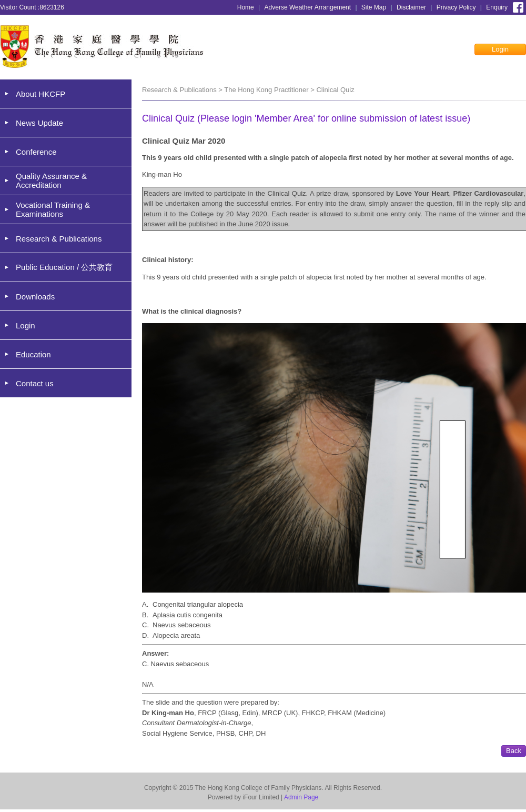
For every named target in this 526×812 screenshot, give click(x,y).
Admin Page (301, 797)
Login (500, 49)
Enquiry (497, 7)
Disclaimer (411, 7)
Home (246, 7)
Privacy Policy (456, 7)
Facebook (518, 6)
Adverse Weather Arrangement (308, 7)
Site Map (374, 7)
